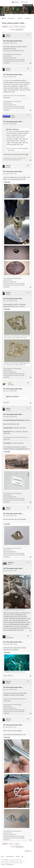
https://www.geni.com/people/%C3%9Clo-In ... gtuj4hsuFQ (16, 438)
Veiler (8, 636)
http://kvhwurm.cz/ (8, 56)
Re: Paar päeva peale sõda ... (13, 41)
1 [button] (19, 30)
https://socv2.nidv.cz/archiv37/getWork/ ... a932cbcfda (15, 97)
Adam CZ (8, 35)
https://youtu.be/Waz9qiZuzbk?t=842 (14, 50)
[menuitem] (3, 865)
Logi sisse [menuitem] (24, 2)
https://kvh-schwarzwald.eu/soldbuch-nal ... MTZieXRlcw (16, 700)
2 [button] (21, 30)
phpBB (6, 860)
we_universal (6, 863)
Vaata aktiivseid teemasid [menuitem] (31, 5)
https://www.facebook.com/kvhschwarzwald (14, 59)
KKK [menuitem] (1, 15)
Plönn (13, 116)
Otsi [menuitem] (4, 15)
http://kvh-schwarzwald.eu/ (10, 58)
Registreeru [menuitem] (16, 2)
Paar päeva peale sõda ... (14, 23)
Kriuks (10, 383)
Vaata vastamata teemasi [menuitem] (25, 5)
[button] (17, 30)
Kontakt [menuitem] (18, 856)
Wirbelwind (11, 563)
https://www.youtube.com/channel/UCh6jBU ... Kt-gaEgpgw (15, 62)
